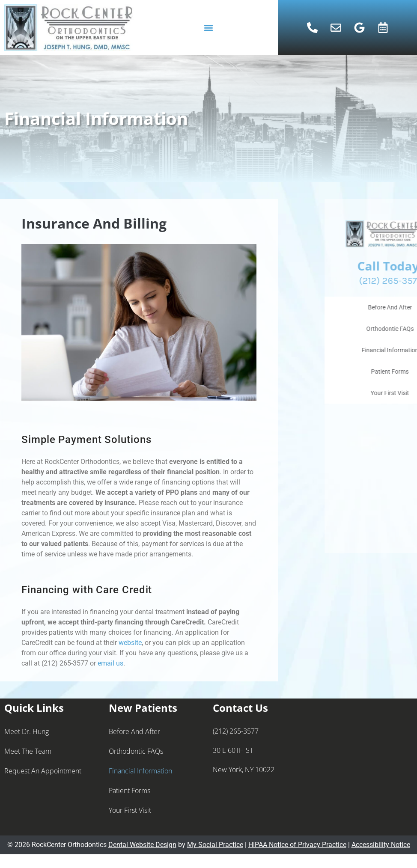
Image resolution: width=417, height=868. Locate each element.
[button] (208, 28)
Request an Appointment (43, 771)
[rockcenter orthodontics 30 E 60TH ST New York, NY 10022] (365, 767)
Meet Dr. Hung (27, 731)
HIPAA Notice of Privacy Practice (297, 845)
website (130, 643)
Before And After (134, 731)
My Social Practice (215, 845)
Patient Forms (130, 791)
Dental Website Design (142, 845)
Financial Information (140, 771)
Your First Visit (130, 810)
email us (110, 663)
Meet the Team (28, 751)
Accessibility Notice (381, 845)
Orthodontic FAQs (136, 751)
